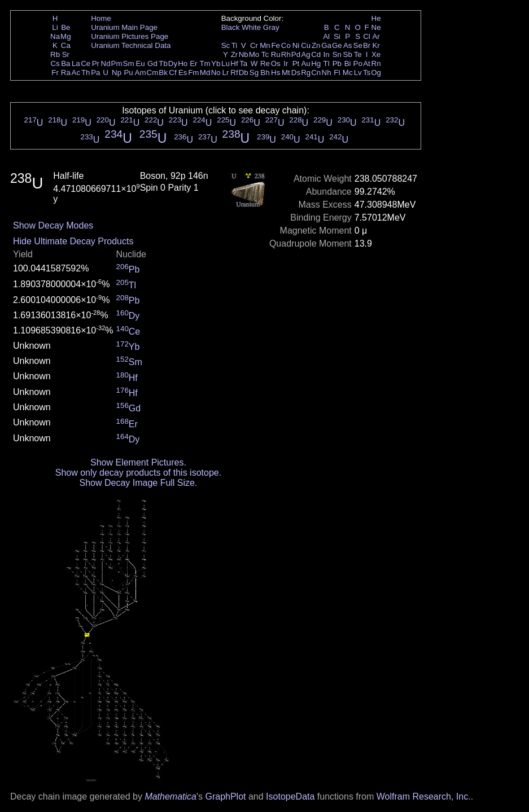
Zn (316, 45)
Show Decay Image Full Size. (138, 483)
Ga (326, 45)
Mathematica (170, 796)
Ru (276, 54)
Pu (128, 73)
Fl (337, 73)
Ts (367, 73)
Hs (276, 73)
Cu (306, 45)
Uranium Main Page (124, 27)
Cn (316, 73)
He (376, 18)
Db (244, 73)
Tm (205, 63)
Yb (216, 63)
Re (265, 63)
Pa (95, 73)
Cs (55, 63)
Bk (163, 73)
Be (65, 27)
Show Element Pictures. (138, 462)
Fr (55, 73)
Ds (296, 73)
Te (358, 54)
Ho (183, 63)
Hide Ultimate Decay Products (73, 241)
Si (337, 36)
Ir (286, 63)
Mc (348, 73)
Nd (106, 63)
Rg (306, 73)
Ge (337, 45)
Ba (65, 63)
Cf (172, 73)
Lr (226, 73)
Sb (348, 54)
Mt (286, 73)
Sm (129, 63)
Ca (66, 45)
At (367, 63)
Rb (55, 54)
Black (231, 27)
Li (55, 27)
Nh (327, 73)
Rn (376, 63)
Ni (296, 45)
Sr (66, 54)
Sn (337, 54)
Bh (265, 73)
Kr (376, 45)
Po (358, 63)
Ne (376, 27)
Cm (153, 73)
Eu (140, 63)
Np (117, 73)
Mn (265, 45)
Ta (243, 63)
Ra (66, 73)
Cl (367, 36)
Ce (86, 63)
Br (367, 45)
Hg (316, 63)
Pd (296, 54)
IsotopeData (290, 796)
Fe (276, 45)
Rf (234, 73)
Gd (152, 63)
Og (376, 73)
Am (141, 73)
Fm (193, 73)
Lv (358, 73)
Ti (235, 45)
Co (286, 45)
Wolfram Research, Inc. (424, 796)
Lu (226, 63)
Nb (244, 54)
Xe (376, 54)
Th (86, 73)
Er (193, 63)
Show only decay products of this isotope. (138, 473)
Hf (234, 63)
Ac (76, 73)
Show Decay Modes (53, 225)
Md (205, 73)
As (348, 45)
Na (55, 36)
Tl (327, 63)
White (251, 27)
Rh (286, 54)
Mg (66, 36)
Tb (163, 63)
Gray (271, 27)
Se (358, 45)
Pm (117, 63)
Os (276, 63)
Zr (235, 54)
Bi (348, 63)
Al (326, 36)
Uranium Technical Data (131, 45)
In (327, 54)
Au (305, 63)
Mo (254, 54)
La (76, 63)
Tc (265, 54)
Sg (254, 73)
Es (183, 73)
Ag (305, 54)
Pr (96, 63)
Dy (173, 63)
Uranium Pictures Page (130, 36)
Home (101, 18)
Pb (337, 63)
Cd (316, 54)
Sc (226, 45)
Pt (296, 63)
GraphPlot (225, 796)
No (216, 73)
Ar (376, 36)
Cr (254, 45)
